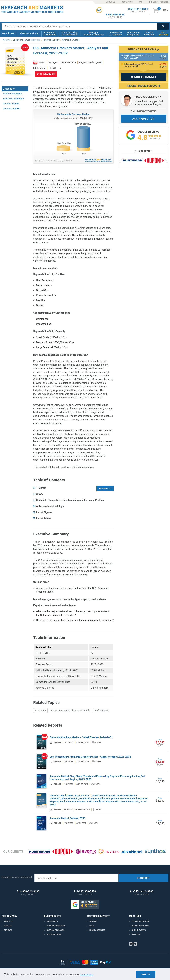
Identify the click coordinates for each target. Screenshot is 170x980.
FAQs (91, 926)
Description (9, 89)
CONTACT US (127, 2)
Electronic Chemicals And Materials (70, 711)
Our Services (163, 33)
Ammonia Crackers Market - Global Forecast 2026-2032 (81, 737)
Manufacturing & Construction (69, 33)
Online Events (139, 930)
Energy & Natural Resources (94, 33)
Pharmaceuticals (29, 33)
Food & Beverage (149, 33)
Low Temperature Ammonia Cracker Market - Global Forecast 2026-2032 (90, 757)
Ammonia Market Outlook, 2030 (68, 818)
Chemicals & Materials (50, 33)
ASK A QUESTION (143, 119)
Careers (8, 926)
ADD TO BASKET (143, 77)
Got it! (146, 974)
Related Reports (12, 109)
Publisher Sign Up (141, 921)
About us (9, 921)
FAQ (141, 2)
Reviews (8, 930)
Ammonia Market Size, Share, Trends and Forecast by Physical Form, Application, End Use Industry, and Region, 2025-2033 (97, 778)
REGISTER (143, 878)
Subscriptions (54, 935)
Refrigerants (102, 711)
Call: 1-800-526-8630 (144, 111)
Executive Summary (13, 99)
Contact (93, 921)
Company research (56, 926)
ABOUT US (111, 2)
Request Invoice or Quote (144, 86)
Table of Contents (12, 94)
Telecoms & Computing (133, 33)
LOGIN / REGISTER (159, 2)
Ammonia (40, 711)
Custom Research (56, 930)
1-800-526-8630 (115, 15)
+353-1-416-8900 (138, 9)
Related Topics (11, 104)
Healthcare (8, 33)
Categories (52, 921)
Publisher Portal (140, 926)
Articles (136, 935)
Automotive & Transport (116, 33)
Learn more (86, 974)
